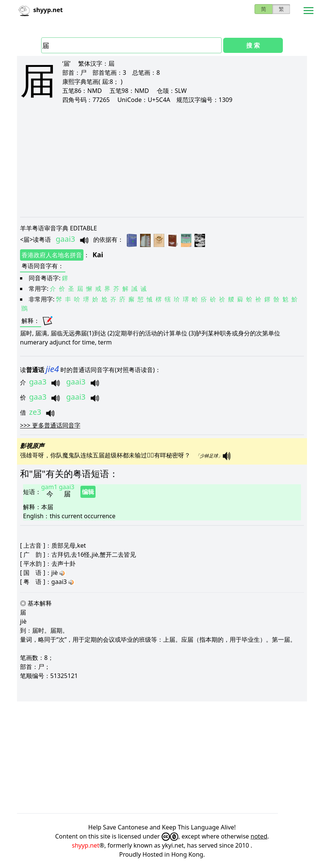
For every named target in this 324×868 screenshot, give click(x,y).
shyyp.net (86, 845)
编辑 (88, 492)
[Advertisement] (162, 160)
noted (259, 836)
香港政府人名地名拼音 (52, 255)
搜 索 (253, 45)
